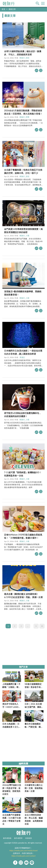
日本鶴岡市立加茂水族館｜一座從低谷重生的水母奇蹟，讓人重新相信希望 (23, 352)
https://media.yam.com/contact (24, 856)
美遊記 (22, 357)
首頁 (3, 9)
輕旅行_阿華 (25, 117)
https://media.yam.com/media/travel (23, 850)
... (28, 626)
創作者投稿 (7, 838)
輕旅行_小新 (25, 236)
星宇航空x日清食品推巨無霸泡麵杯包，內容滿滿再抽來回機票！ (23, 415)
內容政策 (29, 838)
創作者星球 (18, 838)
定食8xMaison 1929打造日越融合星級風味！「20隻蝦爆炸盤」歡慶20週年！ (23, 536)
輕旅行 (9, 3)
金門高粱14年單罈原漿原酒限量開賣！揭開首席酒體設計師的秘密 (23, 231)
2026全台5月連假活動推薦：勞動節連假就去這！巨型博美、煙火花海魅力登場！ (23, 112)
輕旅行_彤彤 (25, 58)
